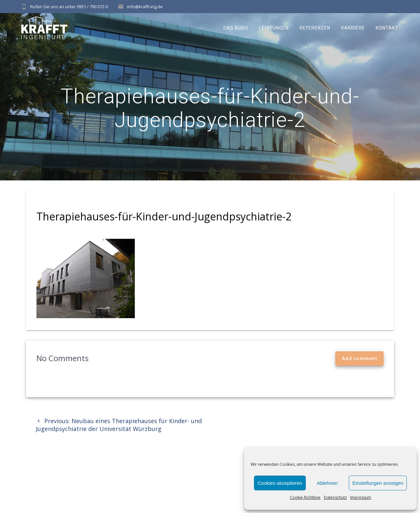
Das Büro (236, 28)
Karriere (353, 28)
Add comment (359, 359)
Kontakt (387, 28)
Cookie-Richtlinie (305, 497)
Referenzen (315, 28)
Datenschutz (335, 497)
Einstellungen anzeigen (378, 483)
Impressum (361, 497)
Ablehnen (327, 483)
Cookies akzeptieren (280, 483)
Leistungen (274, 28)
